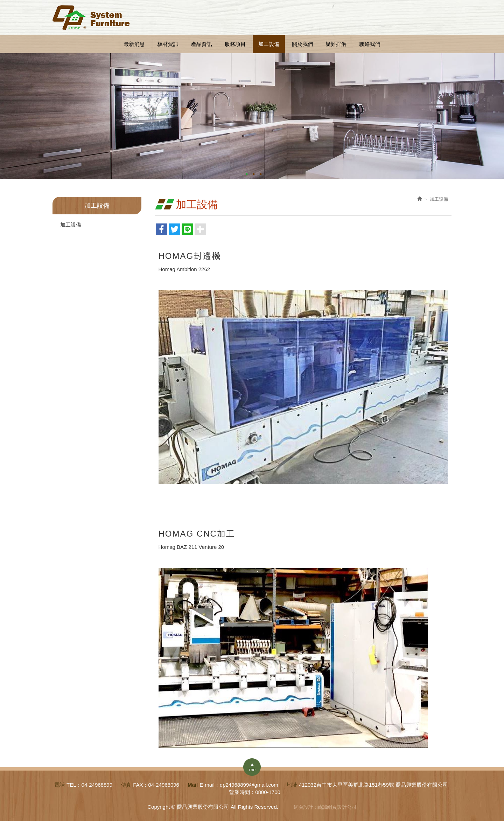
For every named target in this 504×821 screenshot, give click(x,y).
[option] (252, 116)
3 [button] (261, 174)
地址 (292, 785)
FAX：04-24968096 (156, 785)
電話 (59, 785)
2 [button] (254, 174)
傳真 (126, 785)
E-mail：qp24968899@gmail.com (239, 785)
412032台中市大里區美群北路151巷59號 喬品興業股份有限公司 (373, 785)
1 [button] (247, 174)
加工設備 (71, 225)
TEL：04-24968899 (89, 785)
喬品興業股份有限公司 (91, 18)
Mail (193, 785)
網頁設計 (303, 807)
